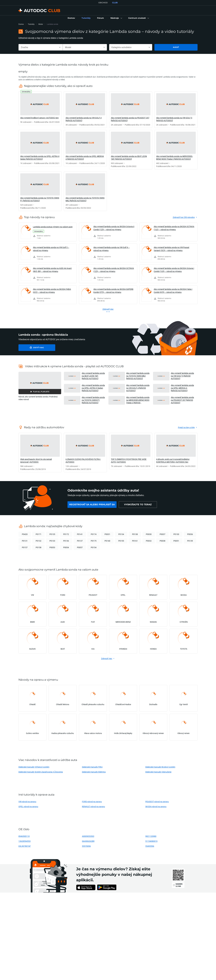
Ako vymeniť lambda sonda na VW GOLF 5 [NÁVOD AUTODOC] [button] (182, 376)
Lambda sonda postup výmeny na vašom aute (53, 227)
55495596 (150, 846)
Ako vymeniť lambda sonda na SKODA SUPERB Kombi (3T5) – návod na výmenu (113, 291)
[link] (71, 18)
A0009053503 (88, 836)
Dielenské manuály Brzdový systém (160, 767)
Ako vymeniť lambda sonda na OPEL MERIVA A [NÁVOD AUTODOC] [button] (182, 388)
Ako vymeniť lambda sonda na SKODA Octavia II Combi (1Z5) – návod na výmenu (114, 228)
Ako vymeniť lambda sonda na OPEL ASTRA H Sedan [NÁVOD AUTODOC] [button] (93, 388)
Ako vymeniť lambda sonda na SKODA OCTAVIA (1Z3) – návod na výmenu (114, 270)
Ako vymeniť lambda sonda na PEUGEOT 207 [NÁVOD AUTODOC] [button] (182, 400)
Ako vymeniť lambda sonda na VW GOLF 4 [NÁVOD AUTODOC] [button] (138, 388)
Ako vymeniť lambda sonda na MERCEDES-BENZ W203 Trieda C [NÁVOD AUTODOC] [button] (138, 400)
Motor (41, 24)
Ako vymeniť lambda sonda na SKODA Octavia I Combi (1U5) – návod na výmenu (174, 270)
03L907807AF (25, 846)
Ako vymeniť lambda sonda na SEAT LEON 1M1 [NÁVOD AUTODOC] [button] (93, 376)
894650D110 (24, 836)
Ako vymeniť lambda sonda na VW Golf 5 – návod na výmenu (51, 249)
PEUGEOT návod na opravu (157, 802)
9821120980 (151, 836)
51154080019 (151, 841)
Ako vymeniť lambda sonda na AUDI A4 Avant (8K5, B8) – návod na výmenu (52, 270)
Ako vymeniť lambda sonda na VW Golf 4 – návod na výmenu (112, 249)
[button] (116, 18)
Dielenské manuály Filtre (92, 767)
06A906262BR (88, 841)
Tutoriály (31, 24)
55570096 (86, 846)
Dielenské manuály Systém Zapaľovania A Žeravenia (41, 772)
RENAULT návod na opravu (93, 806)
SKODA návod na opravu (156, 806)
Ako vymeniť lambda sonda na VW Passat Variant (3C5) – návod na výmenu (172, 249)
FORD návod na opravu (92, 802)
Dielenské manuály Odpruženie (158, 772)
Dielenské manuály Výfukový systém (34, 767)
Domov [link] (21, 24)
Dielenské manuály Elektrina (94, 772)
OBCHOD (103, 3)
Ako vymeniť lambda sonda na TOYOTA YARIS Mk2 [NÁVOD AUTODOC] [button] (138, 376)
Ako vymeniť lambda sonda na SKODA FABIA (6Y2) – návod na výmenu (52, 291)
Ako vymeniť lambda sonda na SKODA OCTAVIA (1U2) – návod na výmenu (174, 228)
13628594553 (25, 841)
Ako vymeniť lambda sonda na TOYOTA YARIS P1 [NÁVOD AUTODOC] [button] (93, 400)
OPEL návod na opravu (28, 806)
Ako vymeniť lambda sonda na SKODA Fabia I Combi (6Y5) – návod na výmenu (173, 291)
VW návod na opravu (27, 802)
